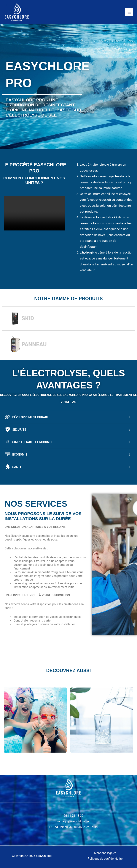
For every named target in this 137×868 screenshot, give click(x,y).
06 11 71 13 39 (73, 816)
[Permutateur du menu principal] (129, 12)
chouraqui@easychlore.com (73, 821)
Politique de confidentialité (105, 859)
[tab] (68, 318)
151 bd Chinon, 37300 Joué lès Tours (73, 827)
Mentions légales (105, 853)
